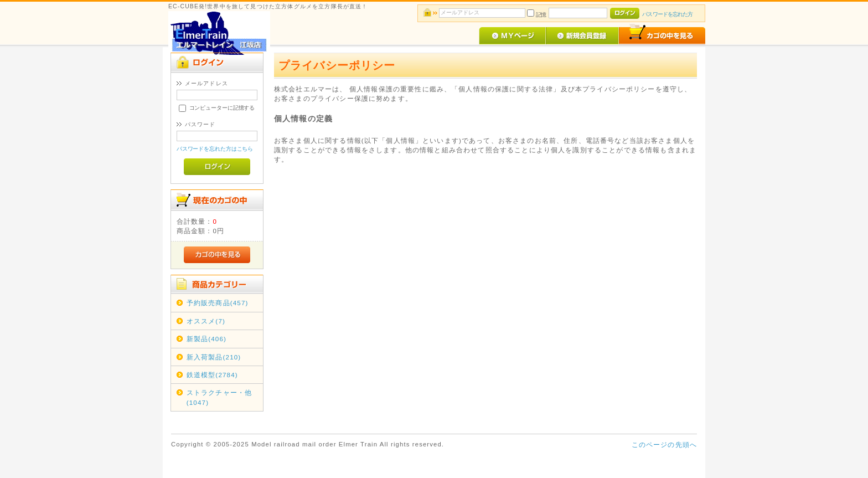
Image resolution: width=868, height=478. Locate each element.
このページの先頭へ (664, 444)
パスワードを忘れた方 (667, 14)
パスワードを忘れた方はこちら (215, 149)
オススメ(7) (206, 321)
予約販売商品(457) (218, 303)
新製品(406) (206, 339)
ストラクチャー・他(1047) (219, 397)
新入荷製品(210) (214, 357)
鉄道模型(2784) (212, 375)
